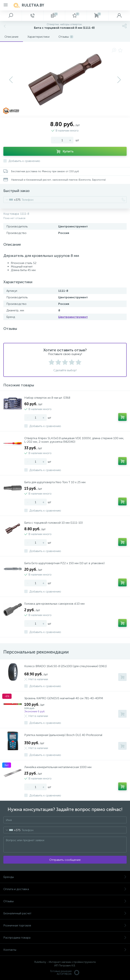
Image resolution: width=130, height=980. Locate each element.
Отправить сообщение (65, 860)
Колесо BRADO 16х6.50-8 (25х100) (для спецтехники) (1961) (66, 666)
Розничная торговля (65, 925)
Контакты (65, 950)
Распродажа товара (65, 938)
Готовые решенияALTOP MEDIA (65, 973)
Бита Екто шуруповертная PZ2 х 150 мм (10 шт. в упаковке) (64, 563)
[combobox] (12, 200)
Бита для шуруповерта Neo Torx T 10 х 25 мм (55, 482)
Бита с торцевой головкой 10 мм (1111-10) (54, 523)
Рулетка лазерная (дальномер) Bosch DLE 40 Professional (63, 735)
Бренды (65, 877)
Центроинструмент (73, 317)
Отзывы (65, 901)
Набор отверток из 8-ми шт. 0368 (47, 398)
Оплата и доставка (65, 889)
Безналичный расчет (65, 913)
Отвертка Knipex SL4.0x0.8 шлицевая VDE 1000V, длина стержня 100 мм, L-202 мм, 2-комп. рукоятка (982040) (74, 440)
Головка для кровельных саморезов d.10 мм (54, 604)
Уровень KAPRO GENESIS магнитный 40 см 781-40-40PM (64, 698)
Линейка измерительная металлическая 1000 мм (58, 767)
